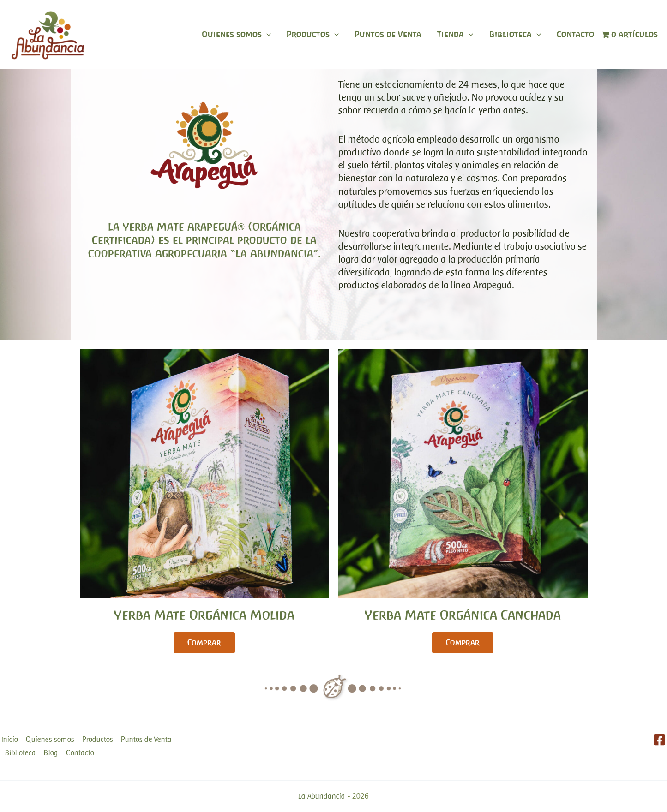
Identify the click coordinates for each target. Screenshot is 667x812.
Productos (313, 35)
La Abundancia (322, 796)
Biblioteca (515, 35)
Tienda (455, 35)
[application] (266, 35)
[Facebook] (659, 740)
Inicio (10, 739)
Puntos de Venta (388, 34)
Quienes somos (236, 35)
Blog (51, 753)
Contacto (575, 34)
